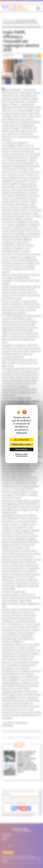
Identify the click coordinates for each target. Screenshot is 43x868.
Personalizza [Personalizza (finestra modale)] (21, 449)
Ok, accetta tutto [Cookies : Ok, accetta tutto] (21, 440)
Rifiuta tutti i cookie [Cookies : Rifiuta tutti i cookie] (21, 445)
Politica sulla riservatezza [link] (21, 455)
